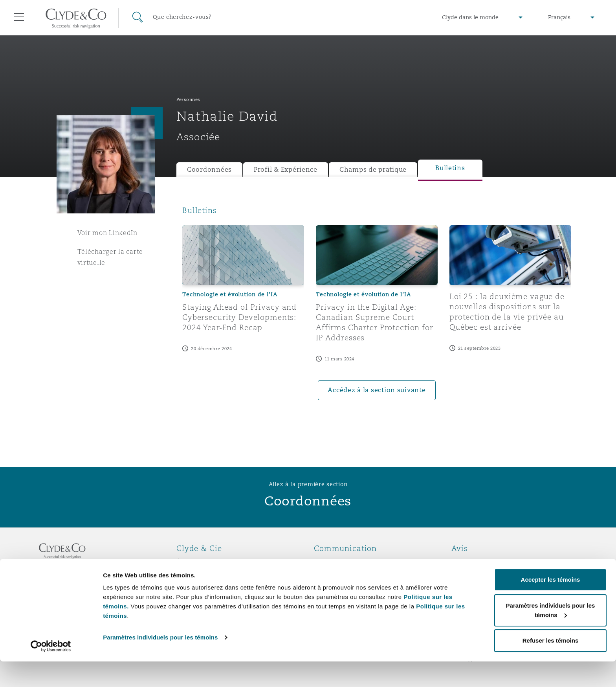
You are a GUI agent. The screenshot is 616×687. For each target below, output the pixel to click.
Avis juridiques (477, 562)
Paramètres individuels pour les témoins (160, 663)
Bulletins (450, 168)
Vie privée (468, 576)
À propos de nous (205, 562)
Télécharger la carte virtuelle (110, 257)
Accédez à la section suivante (377, 390)
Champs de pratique (373, 170)
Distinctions (196, 576)
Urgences (339, 562)
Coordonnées (209, 170)
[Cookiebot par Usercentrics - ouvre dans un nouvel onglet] (51, 672)
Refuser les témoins (551, 666)
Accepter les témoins (551, 605)
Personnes (188, 99)
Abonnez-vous (337, 576)
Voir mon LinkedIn (107, 233)
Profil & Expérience (286, 170)
